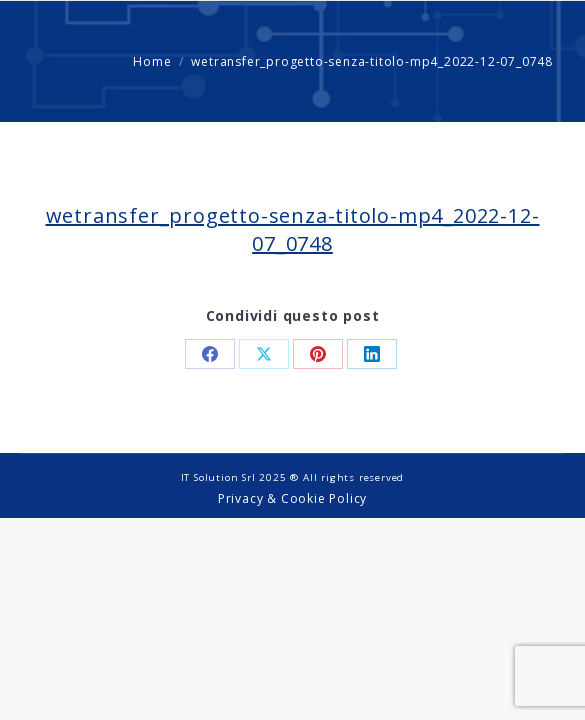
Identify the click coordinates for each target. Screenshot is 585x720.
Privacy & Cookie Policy (292, 498)
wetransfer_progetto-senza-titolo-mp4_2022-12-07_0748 (293, 229)
